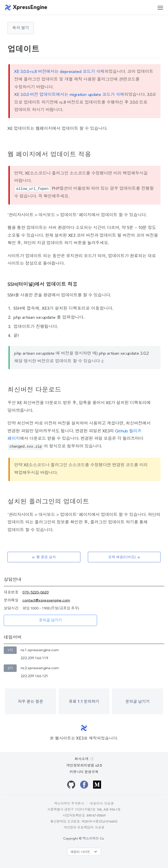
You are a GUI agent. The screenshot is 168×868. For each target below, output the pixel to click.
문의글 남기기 (51, 621)
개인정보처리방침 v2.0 (84, 766)
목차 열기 (21, 28)
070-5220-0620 (35, 593)
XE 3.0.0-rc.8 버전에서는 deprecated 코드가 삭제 (59, 72)
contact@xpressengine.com (46, 601)
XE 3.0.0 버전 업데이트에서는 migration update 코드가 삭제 (69, 95)
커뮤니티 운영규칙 (84, 772)
